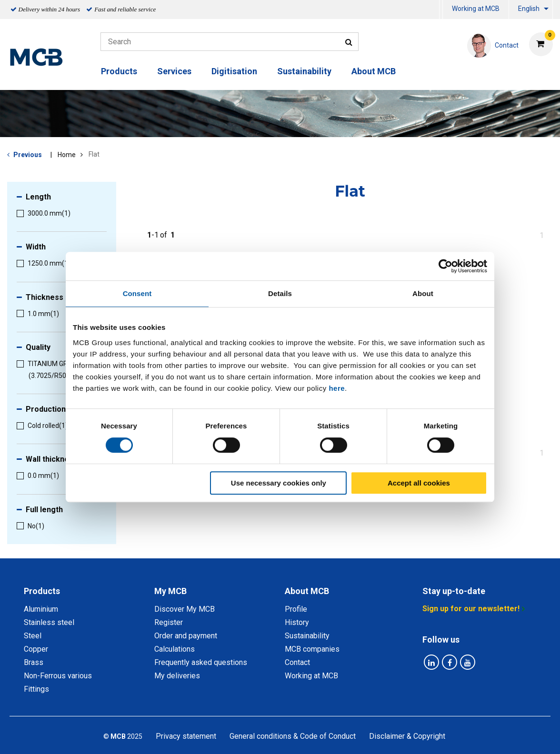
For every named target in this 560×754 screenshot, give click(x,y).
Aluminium (41, 609)
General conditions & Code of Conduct (293, 736)
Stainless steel (49, 622)
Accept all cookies (419, 483)
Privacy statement (186, 736)
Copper (36, 649)
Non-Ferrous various (58, 676)
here (337, 388)
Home (67, 155)
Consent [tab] (137, 293)
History (297, 622)
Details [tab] (280, 293)
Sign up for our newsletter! (471, 609)
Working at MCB (476, 9)
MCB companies (312, 649)
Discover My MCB (185, 609)
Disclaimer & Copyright (407, 736)
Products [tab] (42, 591)
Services (174, 71)
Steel (33, 636)
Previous (28, 155)
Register (169, 622)
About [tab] (423, 293)
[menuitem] (441, 10)
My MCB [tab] (170, 591)
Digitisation (234, 71)
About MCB (374, 71)
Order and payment (186, 636)
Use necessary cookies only (279, 483)
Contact (297, 662)
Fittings (36, 689)
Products (119, 71)
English (529, 9)
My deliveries (177, 676)
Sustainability (304, 71)
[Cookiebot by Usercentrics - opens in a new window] (445, 266)
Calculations (175, 649)
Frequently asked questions (201, 662)
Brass (34, 662)
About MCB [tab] (307, 591)
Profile (296, 609)
